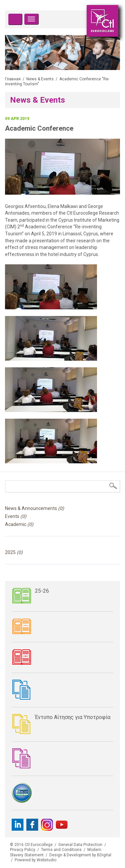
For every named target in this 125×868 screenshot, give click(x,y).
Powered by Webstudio (35, 860)
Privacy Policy (23, 850)
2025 (14, 552)
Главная (13, 79)
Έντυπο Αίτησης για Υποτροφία (73, 717)
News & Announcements (34, 508)
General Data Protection (80, 845)
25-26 (42, 591)
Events (16, 516)
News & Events (40, 79)
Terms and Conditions (61, 850)
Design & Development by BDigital (80, 855)
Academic (19, 524)
